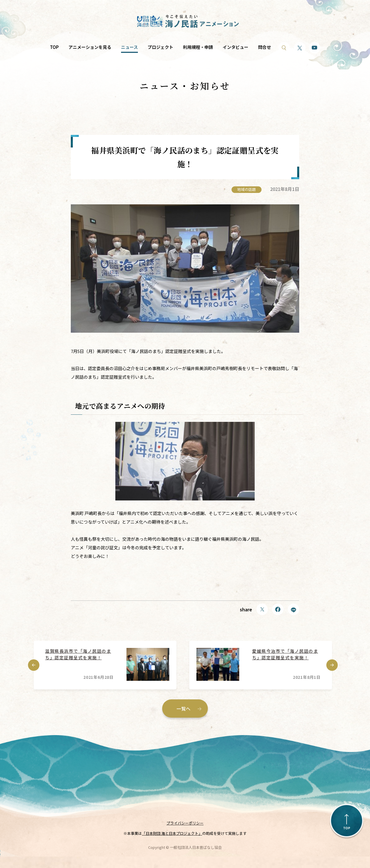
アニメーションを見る (90, 47)
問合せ (265, 47)
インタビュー (236, 47)
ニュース (129, 47)
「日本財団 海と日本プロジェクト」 (172, 833)
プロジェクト (160, 47)
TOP (54, 47)
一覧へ (184, 709)
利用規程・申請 (198, 47)
